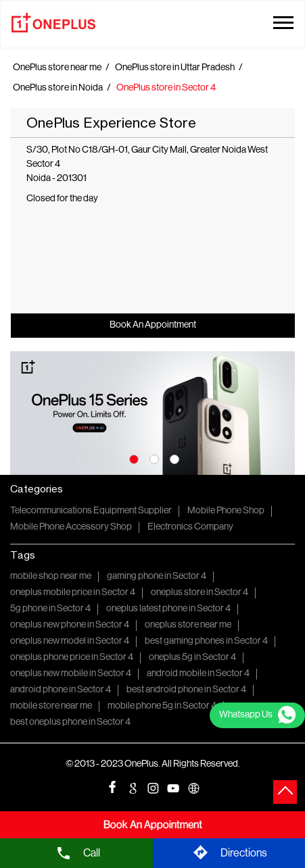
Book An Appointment (153, 325)
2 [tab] (153, 458)
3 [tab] (173, 458)
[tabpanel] (152, 413)
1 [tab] (133, 458)
